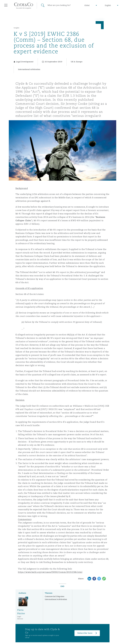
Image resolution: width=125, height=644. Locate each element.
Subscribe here (85, 633)
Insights (17, 28)
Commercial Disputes (55, 596)
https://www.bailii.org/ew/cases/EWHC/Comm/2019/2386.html (50, 572)
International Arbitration (56, 599)
